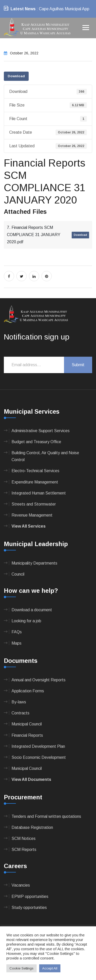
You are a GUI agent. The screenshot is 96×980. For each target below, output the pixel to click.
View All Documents (31, 779)
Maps (17, 643)
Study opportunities (29, 908)
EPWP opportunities (30, 896)
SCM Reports (24, 850)
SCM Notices (24, 838)
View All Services (29, 526)
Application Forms (28, 691)
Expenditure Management (35, 482)
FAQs (17, 632)
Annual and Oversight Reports (39, 680)
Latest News (23, 9)
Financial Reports (27, 735)
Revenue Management (32, 515)
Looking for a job (26, 621)
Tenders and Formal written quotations (46, 816)
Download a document (32, 610)
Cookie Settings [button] (22, 968)
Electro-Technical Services (35, 471)
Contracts (20, 713)
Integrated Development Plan (38, 746)
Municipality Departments (34, 563)
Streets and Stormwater (34, 504)
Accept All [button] (50, 968)
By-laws (19, 702)
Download (16, 76)
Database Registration (32, 827)
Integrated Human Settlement (39, 493)
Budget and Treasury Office (36, 442)
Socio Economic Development (39, 757)
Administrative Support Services (41, 431)
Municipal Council (27, 724)
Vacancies (21, 885)
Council (18, 574)
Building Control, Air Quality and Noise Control (45, 456)
